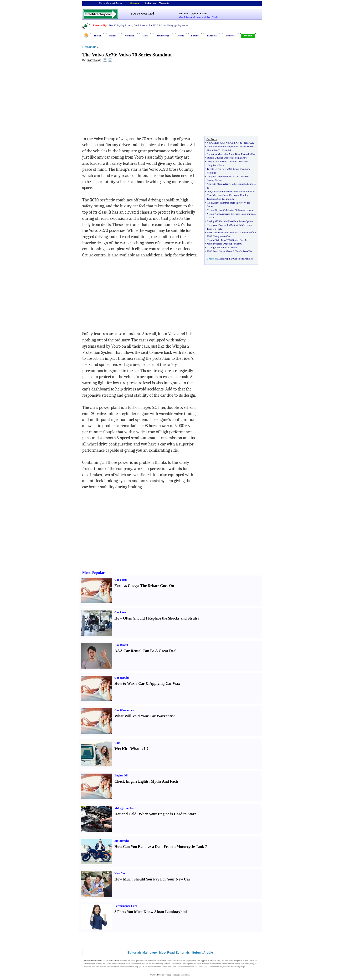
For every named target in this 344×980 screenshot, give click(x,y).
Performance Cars (126, 906)
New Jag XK (233, 143)
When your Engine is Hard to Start (167, 814)
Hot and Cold (125, 814)
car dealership (126, 967)
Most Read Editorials (174, 952)
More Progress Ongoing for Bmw (224, 244)
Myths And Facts (164, 781)
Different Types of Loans (193, 13)
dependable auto (193, 960)
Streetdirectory (163, 975)
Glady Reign (94, 60)
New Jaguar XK (215, 143)
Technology (163, 35)
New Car (120, 873)
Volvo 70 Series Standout (145, 55)
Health (113, 35)
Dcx (209, 191)
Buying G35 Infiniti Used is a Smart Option (230, 221)
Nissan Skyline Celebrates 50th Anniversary (230, 210)
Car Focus (121, 580)
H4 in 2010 (213, 203)
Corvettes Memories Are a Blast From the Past (231, 154)
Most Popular (93, 572)
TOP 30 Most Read (142, 14)
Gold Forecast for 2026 (146, 25)
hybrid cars (239, 964)
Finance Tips (100, 25)
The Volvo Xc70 (99, 55)
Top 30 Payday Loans (120, 25)
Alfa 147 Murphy (216, 184)
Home (181, 35)
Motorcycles (122, 841)
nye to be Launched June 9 (241, 184)
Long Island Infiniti (217, 161)
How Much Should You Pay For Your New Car (152, 879)
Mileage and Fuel (125, 808)
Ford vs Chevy (126, 586)
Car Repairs (122, 678)
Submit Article (203, 952)
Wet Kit (121, 749)
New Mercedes (215, 195)
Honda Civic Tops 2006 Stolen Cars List (228, 240)
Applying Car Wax (165, 683)
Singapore (136, 3)
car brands (162, 960)
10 (208, 188)
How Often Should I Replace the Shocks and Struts (156, 618)
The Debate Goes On (157, 586)
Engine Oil (121, 775)
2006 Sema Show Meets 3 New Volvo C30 (229, 251)
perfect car (166, 967)
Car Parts (120, 612)
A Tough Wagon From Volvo (222, 247)
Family (195, 35)
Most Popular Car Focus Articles (236, 259)
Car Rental (121, 645)
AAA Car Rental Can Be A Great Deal (145, 651)
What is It (139, 749)
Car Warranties (124, 710)
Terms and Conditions (181, 975)
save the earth (177, 964)
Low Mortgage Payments (175, 25)
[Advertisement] (121, 100)
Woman (248, 35)
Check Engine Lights (131, 781)
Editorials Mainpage (142, 952)
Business (212, 35)
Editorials (89, 47)
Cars (145, 35)
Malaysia (164, 3)
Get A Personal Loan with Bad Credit (199, 17)
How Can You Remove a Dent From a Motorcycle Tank (159, 847)
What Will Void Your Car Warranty (144, 716)
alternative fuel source (211, 964)
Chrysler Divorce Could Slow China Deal (234, 191)
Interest (230, 35)
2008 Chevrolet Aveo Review (222, 232)
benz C (227, 195)
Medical (129, 35)
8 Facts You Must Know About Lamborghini (151, 912)
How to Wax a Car (130, 683)
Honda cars (215, 960)
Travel (97, 35)
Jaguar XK (248, 143)
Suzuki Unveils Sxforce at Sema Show (227, 158)
